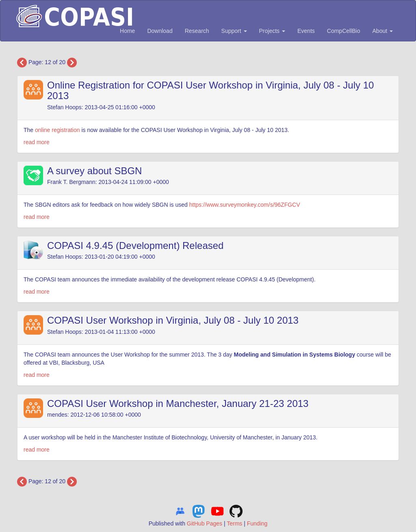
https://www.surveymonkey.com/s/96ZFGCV (245, 205)
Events (306, 31)
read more (37, 142)
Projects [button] (272, 31)
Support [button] (234, 31)
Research (197, 31)
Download (160, 31)
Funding (257, 523)
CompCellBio (344, 31)
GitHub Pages (205, 523)
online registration (57, 130)
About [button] (383, 31)
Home (127, 31)
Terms (234, 523)
